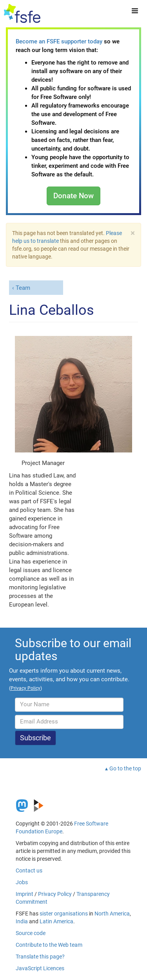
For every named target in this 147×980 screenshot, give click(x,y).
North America (112, 914)
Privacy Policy (55, 894)
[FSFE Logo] (22, 14)
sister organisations (64, 914)
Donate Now (73, 196)
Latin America (56, 921)
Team (23, 288)
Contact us (29, 871)
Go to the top (125, 768)
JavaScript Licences (40, 968)
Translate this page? (40, 957)
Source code (31, 933)
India (22, 921)
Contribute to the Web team (49, 945)
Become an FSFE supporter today (59, 41)
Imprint (24, 894)
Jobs (22, 882)
